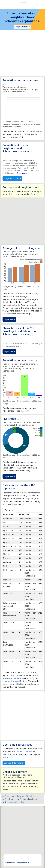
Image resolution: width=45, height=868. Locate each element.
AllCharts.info (8, 796)
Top (22, 802)
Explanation (9, 319)
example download (11, 681)
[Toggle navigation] (24, 5)
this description (23, 751)
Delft (33, 194)
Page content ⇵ (22, 27)
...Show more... (22, 173)
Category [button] (9, 510)
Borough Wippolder (26, 796)
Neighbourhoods (12, 178)
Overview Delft (12, 802)
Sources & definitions (14, 763)
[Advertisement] (22, 53)
